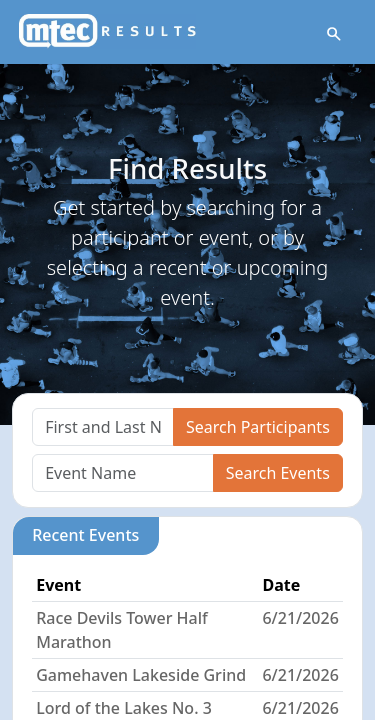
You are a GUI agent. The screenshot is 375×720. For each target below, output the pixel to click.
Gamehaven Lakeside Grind (141, 675)
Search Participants (258, 427)
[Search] (103, 427)
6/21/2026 (300, 618)
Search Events (278, 473)
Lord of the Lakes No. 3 (124, 708)
